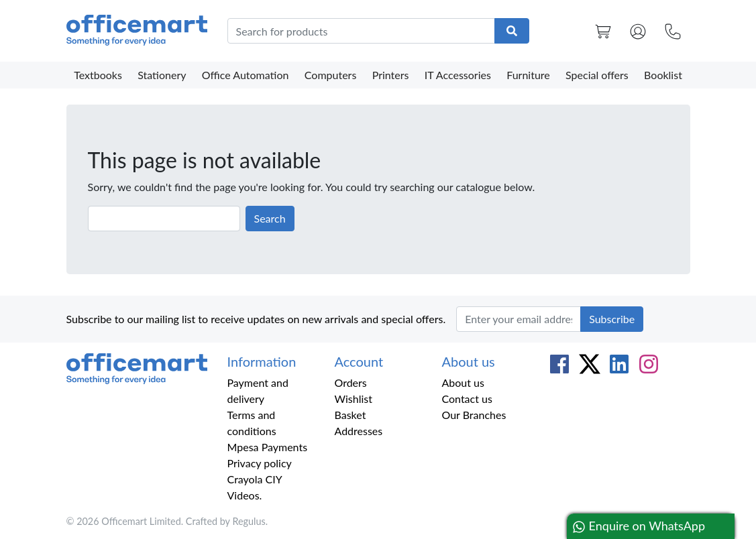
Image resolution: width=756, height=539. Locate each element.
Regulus (249, 521)
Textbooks (98, 75)
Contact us (467, 399)
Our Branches (474, 415)
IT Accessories (458, 75)
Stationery (162, 75)
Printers (391, 75)
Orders (350, 382)
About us (463, 382)
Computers (331, 75)
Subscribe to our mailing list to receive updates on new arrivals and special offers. (256, 319)
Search (270, 218)
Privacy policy (260, 463)
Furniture (528, 75)
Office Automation (246, 75)
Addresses (358, 431)
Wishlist (353, 399)
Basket (350, 415)
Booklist (663, 75)
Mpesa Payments (268, 447)
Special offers (597, 75)
